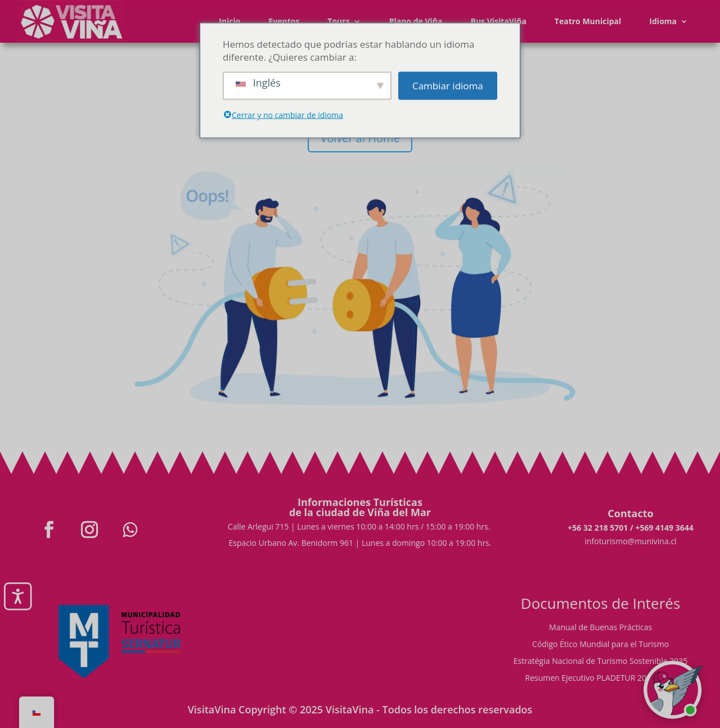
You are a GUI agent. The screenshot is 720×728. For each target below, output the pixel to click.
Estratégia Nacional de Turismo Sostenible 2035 (601, 662)
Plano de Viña (416, 21)
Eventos (284, 21)
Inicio (229, 21)
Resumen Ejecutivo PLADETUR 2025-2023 (601, 679)
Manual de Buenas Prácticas (600, 628)
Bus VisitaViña (498, 21)
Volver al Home (360, 138)
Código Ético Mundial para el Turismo (600, 645)
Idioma (663, 21)
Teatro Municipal (588, 21)
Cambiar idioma (448, 86)
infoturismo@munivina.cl (630, 541)
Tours (338, 21)
